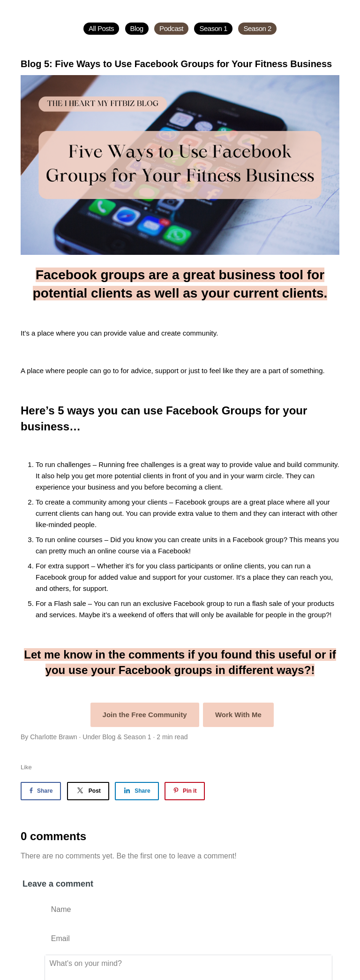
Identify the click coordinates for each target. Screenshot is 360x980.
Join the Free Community (145, 715)
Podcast (171, 28)
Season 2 (257, 28)
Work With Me (238, 715)
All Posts (101, 28)
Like (26, 767)
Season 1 (213, 28)
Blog (137, 28)
